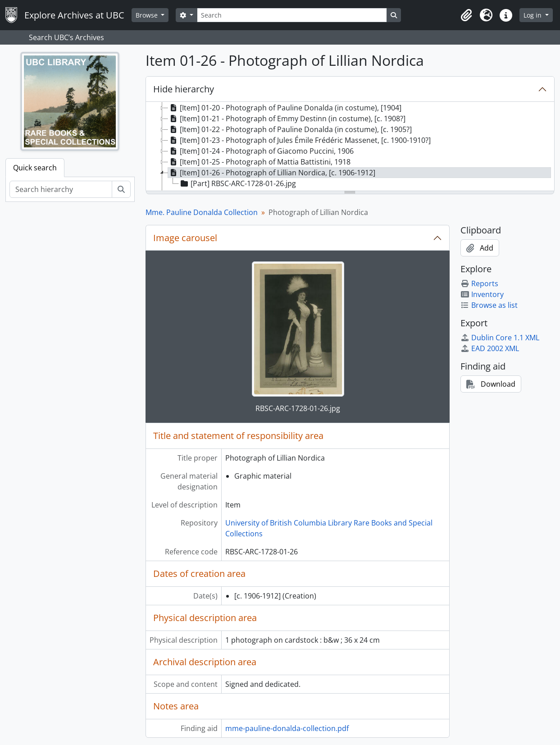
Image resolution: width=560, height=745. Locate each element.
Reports (479, 283)
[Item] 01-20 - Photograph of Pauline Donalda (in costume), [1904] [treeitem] (285, 108)
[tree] (350, 147)
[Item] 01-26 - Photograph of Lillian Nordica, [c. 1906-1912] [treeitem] (272, 173)
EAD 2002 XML (490, 348)
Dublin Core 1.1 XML (500, 338)
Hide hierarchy (184, 89)
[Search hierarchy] (61, 189)
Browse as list (489, 305)
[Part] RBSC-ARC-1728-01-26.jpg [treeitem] (237, 183)
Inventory (482, 294)
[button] (466, 15)
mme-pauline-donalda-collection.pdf (287, 728)
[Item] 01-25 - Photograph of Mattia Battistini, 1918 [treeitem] (259, 162)
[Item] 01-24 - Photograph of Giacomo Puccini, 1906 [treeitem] (261, 151)
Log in (533, 15)
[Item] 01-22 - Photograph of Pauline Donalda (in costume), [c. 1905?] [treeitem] (290, 129)
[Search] (292, 15)
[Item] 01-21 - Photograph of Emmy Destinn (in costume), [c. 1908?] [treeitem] (287, 119)
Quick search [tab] (35, 168)
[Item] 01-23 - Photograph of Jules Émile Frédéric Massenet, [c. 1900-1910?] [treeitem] (299, 140)
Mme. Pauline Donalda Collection (202, 212)
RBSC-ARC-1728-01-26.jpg (298, 408)
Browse (148, 15)
